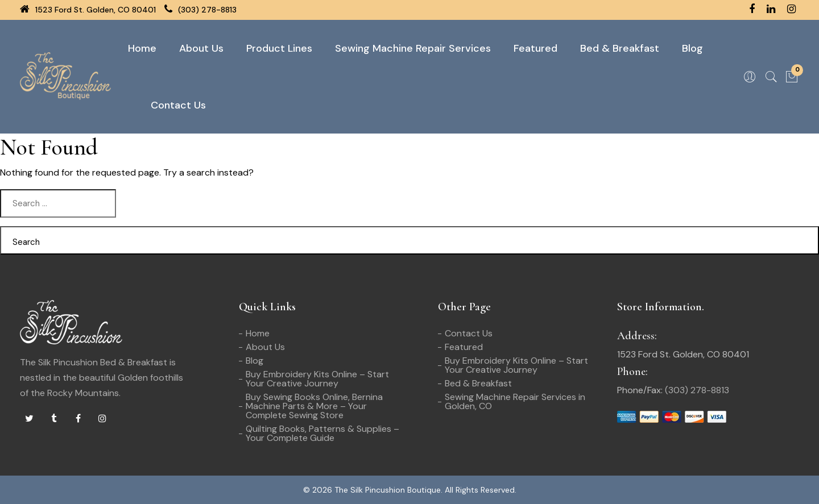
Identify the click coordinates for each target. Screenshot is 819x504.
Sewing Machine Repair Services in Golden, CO (515, 401)
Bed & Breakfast (620, 48)
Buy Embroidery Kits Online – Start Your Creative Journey (317, 379)
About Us (201, 48)
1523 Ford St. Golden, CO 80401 (88, 10)
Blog (692, 48)
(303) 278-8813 (200, 10)
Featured (535, 48)
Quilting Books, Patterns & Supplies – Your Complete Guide (322, 433)
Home (142, 48)
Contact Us (178, 105)
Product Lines (279, 48)
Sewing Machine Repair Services (413, 48)
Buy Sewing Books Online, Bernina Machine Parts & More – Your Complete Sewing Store (314, 406)
